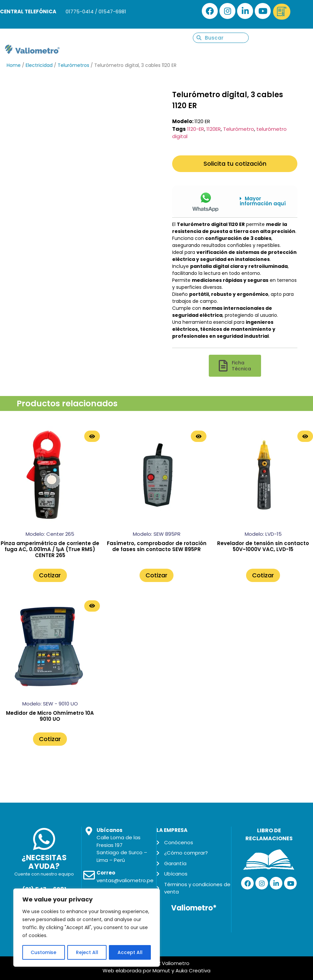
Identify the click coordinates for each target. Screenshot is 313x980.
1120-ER (196, 129)
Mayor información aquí (263, 201)
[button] (264, 201)
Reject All (87, 952)
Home (14, 65)
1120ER (214, 129)
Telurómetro (239, 129)
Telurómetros (73, 65)
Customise (44, 952)
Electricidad (39, 65)
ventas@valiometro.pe (125, 880)
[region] (87, 928)
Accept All (130, 952)
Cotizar (50, 575)
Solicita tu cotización (235, 164)
